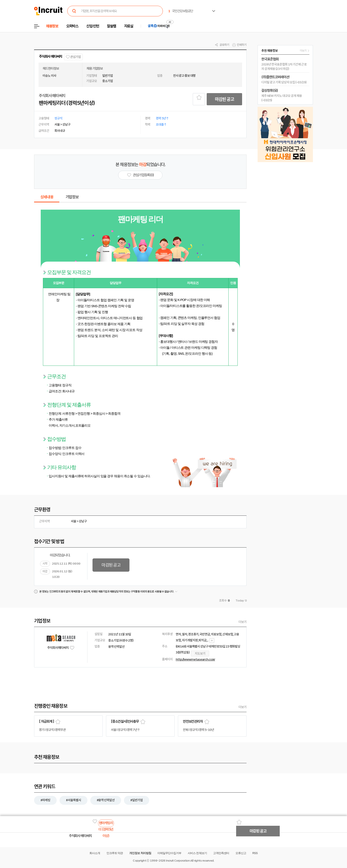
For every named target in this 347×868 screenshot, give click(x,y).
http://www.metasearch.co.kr (195, 659)
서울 (73, 521)
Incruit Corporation (178, 861)
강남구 (83, 521)
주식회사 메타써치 (51, 57)
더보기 (243, 622)
